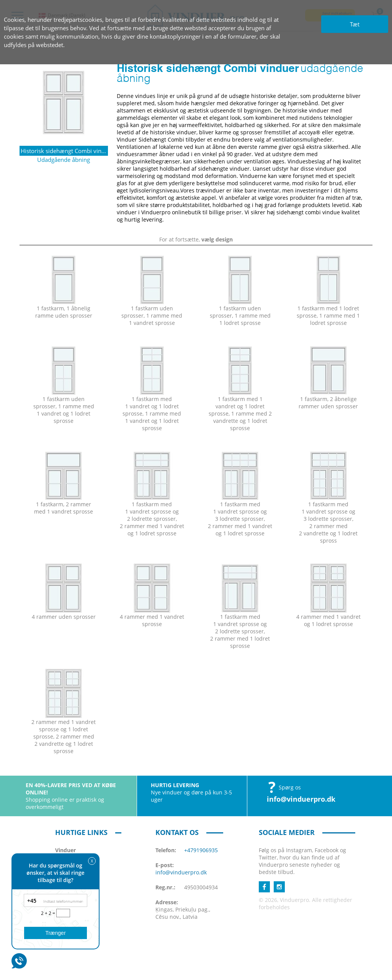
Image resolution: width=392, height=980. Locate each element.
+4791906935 (201, 850)
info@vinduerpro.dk (301, 799)
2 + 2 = (49, 913)
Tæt (355, 24)
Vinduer (65, 850)
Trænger (55, 933)
